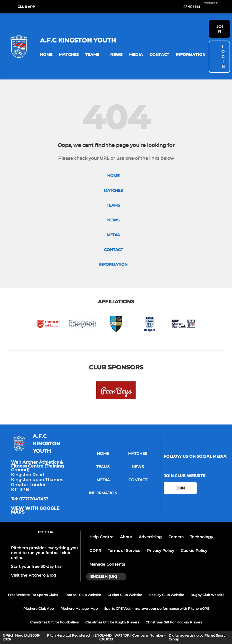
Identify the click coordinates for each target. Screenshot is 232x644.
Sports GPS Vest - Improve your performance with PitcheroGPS (157, 609)
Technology (202, 537)
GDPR (95, 551)
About (126, 537)
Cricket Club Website (125, 595)
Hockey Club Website (166, 595)
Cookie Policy (194, 551)
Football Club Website (83, 595)
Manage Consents (107, 564)
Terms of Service (124, 551)
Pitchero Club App (39, 609)
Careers (176, 537)
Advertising (150, 537)
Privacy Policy (161, 551)
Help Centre (101, 537)
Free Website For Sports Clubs (33, 595)
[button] (46, 55)
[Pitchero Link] (214, 9)
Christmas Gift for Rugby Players (112, 622)
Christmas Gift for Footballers (54, 622)
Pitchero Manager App (79, 609)
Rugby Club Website (207, 595)
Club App (26, 7)
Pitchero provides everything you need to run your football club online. (44, 553)
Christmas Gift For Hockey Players (174, 622)
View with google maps (35, 510)
